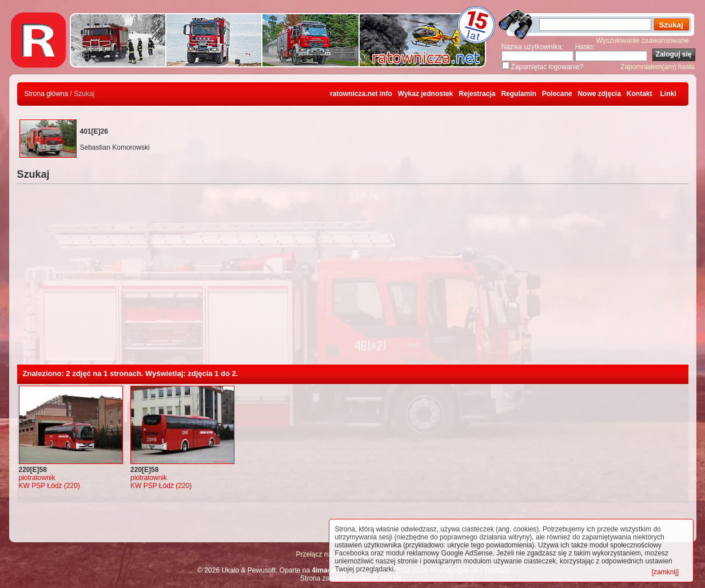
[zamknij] (665, 572)
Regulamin (518, 94)
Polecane (557, 94)
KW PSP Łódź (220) (49, 486)
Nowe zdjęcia (599, 94)
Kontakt (640, 94)
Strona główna (47, 94)
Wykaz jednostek (425, 94)
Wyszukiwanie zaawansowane (643, 41)
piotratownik (37, 478)
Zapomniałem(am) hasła (657, 67)
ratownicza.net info (361, 94)
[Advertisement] (353, 279)
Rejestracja (477, 94)
